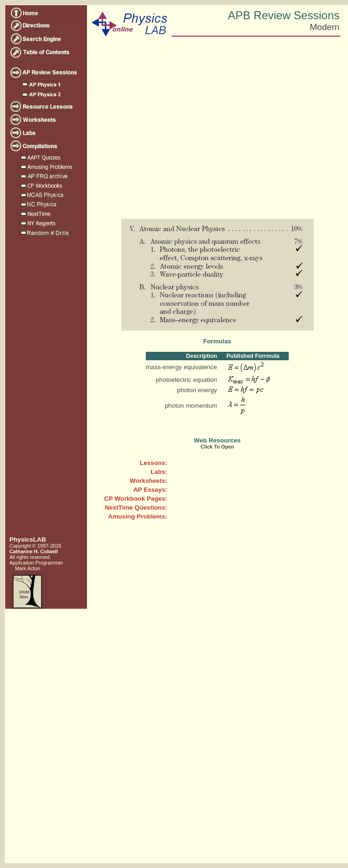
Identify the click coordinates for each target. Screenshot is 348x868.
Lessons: (154, 463)
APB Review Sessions (284, 15)
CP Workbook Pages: (135, 499)
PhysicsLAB (28, 539)
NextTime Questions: (136, 508)
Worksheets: (149, 481)
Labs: (159, 472)
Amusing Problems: (138, 516)
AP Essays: (150, 490)
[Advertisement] (45, 390)
